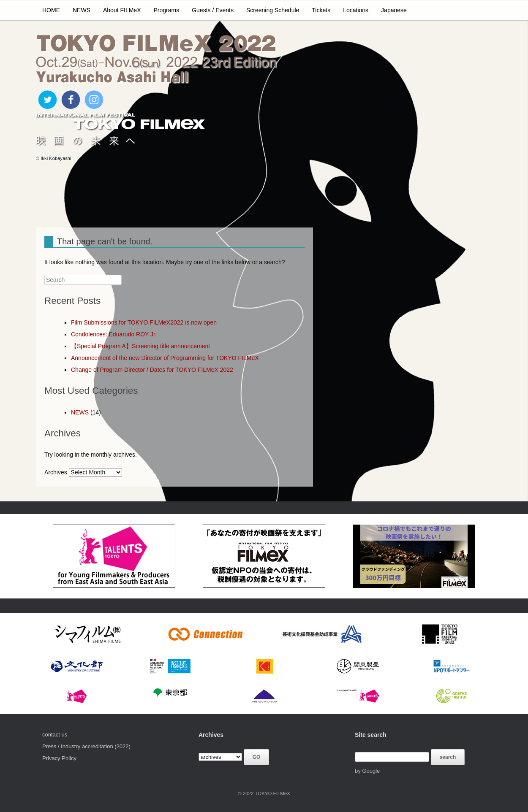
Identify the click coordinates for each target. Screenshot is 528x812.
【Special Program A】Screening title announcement (140, 346)
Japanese (394, 10)
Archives (56, 472)
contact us (55, 735)
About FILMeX (122, 10)
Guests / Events (213, 10)
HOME (51, 10)
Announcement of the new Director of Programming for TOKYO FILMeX (165, 358)
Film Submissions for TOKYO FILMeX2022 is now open (144, 322)
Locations (356, 10)
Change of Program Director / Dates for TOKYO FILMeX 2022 (152, 370)
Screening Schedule (273, 10)
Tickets (321, 10)
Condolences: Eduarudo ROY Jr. (114, 334)
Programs (167, 10)
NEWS (82, 10)
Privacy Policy (59, 758)
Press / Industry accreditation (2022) (86, 746)
